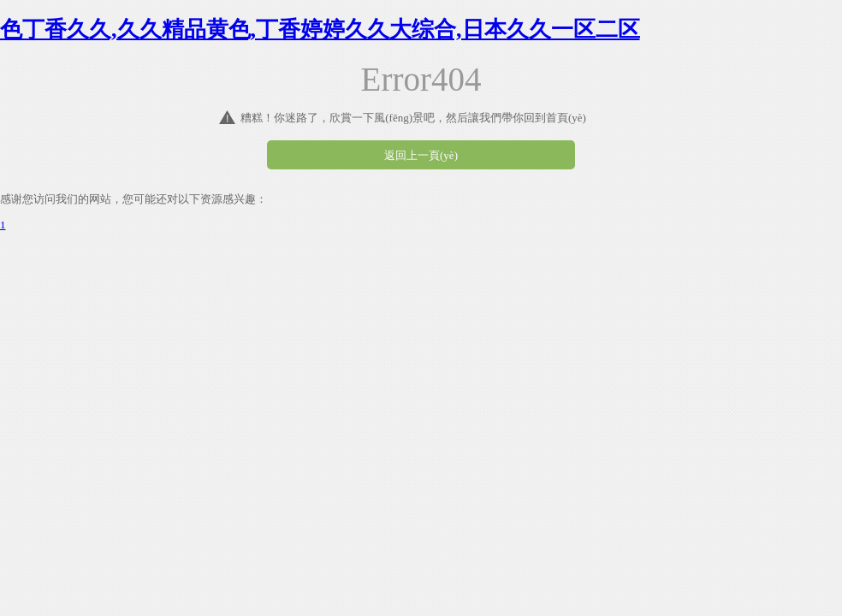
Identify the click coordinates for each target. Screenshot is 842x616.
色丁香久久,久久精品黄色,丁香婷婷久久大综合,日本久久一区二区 (320, 30)
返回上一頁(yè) (421, 155)
